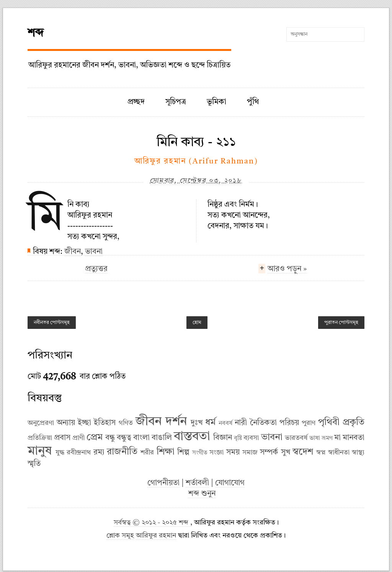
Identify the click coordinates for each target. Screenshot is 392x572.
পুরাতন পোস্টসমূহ (341, 323)
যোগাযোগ (230, 483)
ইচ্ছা (84, 423)
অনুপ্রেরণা (41, 423)
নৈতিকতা (263, 423)
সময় (233, 453)
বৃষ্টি (238, 438)
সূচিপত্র (176, 102)
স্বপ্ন (321, 453)
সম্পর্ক (269, 453)
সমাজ (250, 453)
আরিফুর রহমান (156, 536)
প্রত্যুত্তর (96, 269)
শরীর (147, 453)
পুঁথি (253, 102)
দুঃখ (197, 423)
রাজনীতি (122, 452)
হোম (197, 323)
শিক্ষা (166, 452)
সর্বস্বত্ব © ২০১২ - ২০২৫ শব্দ (152, 523)
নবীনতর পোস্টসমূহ (52, 323)
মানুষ (40, 451)
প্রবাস (62, 438)
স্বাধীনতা (339, 453)
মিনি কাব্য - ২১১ (196, 142)
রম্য (99, 453)
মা (337, 438)
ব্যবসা (251, 438)
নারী (241, 423)
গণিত (126, 423)
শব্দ (36, 33)
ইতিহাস (105, 423)
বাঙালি (162, 438)
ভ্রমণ (327, 438)
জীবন (73, 252)
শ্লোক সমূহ (120, 536)
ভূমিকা (216, 102)
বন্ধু (110, 438)
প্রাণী (78, 438)
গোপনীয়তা (163, 483)
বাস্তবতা (192, 437)
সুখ (286, 453)
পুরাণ (309, 423)
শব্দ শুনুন (202, 494)
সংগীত (200, 453)
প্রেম (95, 438)
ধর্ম (210, 423)
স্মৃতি (34, 464)
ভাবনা (94, 252)
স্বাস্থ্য (358, 453)
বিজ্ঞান (223, 438)
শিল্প (183, 453)
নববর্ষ (225, 423)
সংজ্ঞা (216, 453)
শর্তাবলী (197, 483)
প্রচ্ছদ (136, 102)
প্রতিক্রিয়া (40, 438)
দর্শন (176, 422)
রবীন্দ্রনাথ (79, 453)
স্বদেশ (303, 452)
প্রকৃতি (354, 423)
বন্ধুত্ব (124, 438)
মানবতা (354, 438)
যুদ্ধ (60, 453)
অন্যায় (66, 423)
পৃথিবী (329, 423)
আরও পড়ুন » (287, 270)
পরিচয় (289, 423)
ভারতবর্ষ (296, 438)
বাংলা (141, 438)
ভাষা (315, 438)
